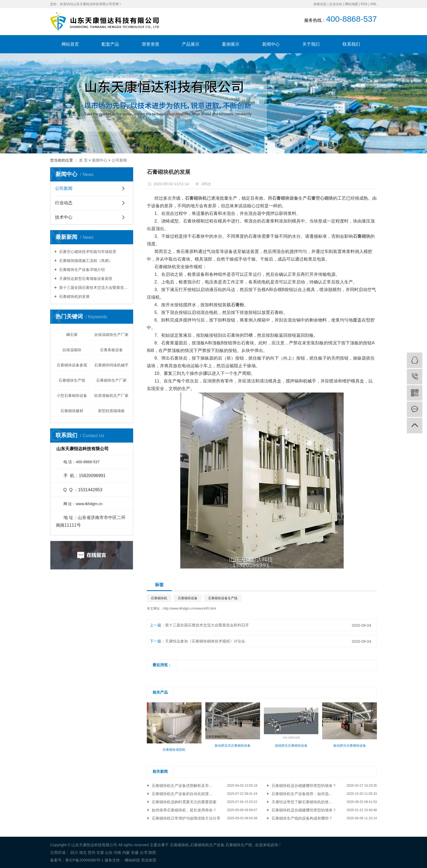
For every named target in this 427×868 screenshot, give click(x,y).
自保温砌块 (72, 350)
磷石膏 (72, 335)
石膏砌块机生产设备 (207, 845)
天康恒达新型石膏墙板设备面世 (85, 279)
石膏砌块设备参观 (72, 365)
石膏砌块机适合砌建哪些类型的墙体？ (303, 786)
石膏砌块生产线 (72, 380)
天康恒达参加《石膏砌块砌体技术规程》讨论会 (205, 641)
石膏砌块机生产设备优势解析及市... (181, 786)
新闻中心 (271, 44)
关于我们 (311, 44)
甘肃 (100, 852)
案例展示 (231, 44)
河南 (117, 852)
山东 (109, 852)
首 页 (83, 160)
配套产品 (110, 44)
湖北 (83, 852)
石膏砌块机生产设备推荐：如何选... (301, 794)
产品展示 (191, 44)
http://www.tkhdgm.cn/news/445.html (190, 608)
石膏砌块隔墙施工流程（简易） (85, 261)
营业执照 (149, 860)
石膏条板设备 (111, 350)
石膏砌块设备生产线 (223, 598)
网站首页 (70, 44)
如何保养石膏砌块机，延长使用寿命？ (184, 810)
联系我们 (351, 44)
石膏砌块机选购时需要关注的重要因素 (184, 802)
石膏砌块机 (159, 598)
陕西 (152, 852)
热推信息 (320, 4)
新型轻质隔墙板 (111, 411)
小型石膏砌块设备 (72, 396)
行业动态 (64, 203)
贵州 (91, 852)
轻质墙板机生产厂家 (111, 396)
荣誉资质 (151, 44)
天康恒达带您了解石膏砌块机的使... (301, 802)
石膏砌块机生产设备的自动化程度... (181, 794)
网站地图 (352, 4)
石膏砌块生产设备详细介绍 (81, 270)
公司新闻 (119, 160)
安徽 (135, 852)
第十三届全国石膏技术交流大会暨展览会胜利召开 (94, 288)
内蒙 (126, 852)
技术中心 (64, 217)
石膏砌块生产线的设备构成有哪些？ (301, 818)
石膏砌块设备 (188, 598)
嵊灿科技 (132, 860)
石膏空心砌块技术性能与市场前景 (87, 252)
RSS (364, 4)
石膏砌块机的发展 (74, 296)
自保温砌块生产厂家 (111, 335)
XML (373, 4)
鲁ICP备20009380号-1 (84, 860)
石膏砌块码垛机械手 (111, 365)
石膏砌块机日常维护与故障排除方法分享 (185, 818)
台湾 (144, 852)
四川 (74, 852)
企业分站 (336, 4)
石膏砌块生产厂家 (111, 380)
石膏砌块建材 (72, 411)
